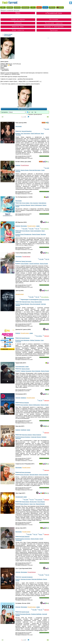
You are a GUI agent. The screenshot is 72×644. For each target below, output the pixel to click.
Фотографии (7, 36)
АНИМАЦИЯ (25, 7)
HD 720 (37, 229)
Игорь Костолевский (35, 304)
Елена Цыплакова (26, 472)
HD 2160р (24, 229)
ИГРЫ (52, 7)
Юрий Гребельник (35, 133)
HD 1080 (46, 129)
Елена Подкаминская (26, 234)
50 (35, 112)
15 (29, 112)
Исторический (19, 497)
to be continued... (44, 229)
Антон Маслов (26, 231)
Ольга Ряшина (41, 502)
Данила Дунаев (8, 34)
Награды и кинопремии (54, 27)
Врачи (40, 534)
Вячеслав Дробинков (37, 579)
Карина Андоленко (25, 539)
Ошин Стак (32, 504)
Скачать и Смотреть (44, 156)
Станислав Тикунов (36, 437)
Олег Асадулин (34, 203)
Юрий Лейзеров (25, 537)
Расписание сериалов (54, 23)
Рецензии (18, 23)
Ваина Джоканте (25, 504)
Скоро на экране (18, 19)
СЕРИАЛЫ (17, 7)
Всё (19, 109)
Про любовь (38, 336)
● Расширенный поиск (54, 13)
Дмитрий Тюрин (26, 302)
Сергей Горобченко (34, 264)
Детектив (18, 398)
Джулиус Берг (33, 502)
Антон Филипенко (25, 340)
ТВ (33, 7)
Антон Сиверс (26, 203)
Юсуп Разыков (25, 403)
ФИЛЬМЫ (10, 7)
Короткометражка (20, 367)
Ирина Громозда (37, 435)
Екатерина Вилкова (25, 614)
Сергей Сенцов (25, 612)
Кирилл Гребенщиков (36, 205)
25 (32, 112)
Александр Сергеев (44, 300)
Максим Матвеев (25, 304)
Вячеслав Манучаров (35, 170)
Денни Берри (26, 502)
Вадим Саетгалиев (26, 261)
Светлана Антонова (26, 579)
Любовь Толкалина (35, 340)
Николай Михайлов (26, 131)
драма (38, 226)
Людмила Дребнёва (36, 614)
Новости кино (18, 27)
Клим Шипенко (42, 203)
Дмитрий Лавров (34, 475)
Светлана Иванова (25, 205)
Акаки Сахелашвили (35, 231)
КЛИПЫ (60, 7)
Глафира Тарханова (26, 371)
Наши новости (18, 30)
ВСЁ (3, 7)
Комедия (18, 165)
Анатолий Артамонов (27, 577)
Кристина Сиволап (27, 435)
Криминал (23, 398)
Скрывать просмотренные (35, 114)
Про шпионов (38, 500)
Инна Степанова (36, 371)
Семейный (23, 430)
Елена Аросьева (25, 475)
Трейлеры (54, 30)
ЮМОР (39, 7)
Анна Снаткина (24, 405)
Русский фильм (25, 165)
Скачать (47, 390)
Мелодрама (19, 126)
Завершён (46, 336)
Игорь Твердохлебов (36, 302)
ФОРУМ (45, 7)
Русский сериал (31, 226)
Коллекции (54, 19)
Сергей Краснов (25, 338)
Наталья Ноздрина (25, 437)
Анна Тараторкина (25, 133)
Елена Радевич (25, 264)
